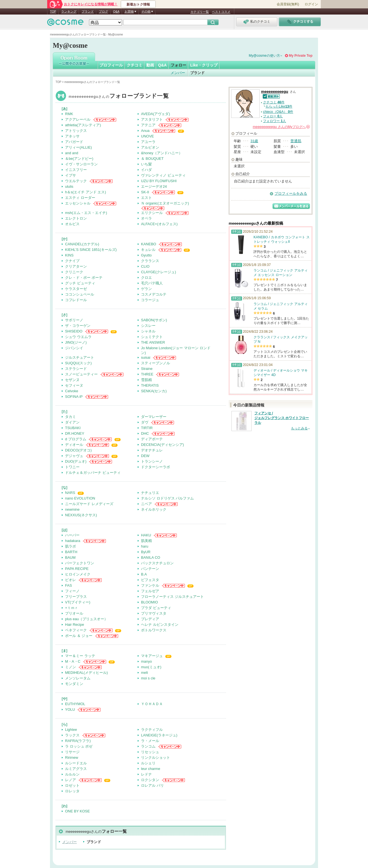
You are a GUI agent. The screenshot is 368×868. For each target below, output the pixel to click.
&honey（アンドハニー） (162, 153)
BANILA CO (151, 557)
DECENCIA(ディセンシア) (163, 445)
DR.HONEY (75, 433)
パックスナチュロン (157, 563)
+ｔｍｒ (72, 608)
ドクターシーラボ (156, 467)
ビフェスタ (150, 580)
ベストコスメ (221, 12)
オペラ (146, 218)
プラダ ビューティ (156, 608)
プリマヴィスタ (154, 613)
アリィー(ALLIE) (78, 147)
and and (72, 153)
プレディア (150, 619)
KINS (69, 255)
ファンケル (150, 585)
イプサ (71, 175)
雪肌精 (146, 380)
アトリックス (76, 131)
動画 (150, 65)
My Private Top (301, 56)
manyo (146, 661)
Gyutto (146, 255)
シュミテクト (152, 337)
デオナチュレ (152, 450)
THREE (147, 374)
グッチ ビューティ (80, 283)
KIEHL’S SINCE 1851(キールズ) (91, 250)
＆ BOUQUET (152, 159)
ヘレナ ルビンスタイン (160, 625)
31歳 (254, 141)
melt (144, 673)
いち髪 (146, 164)
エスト (146, 198)
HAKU (146, 535)
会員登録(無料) (288, 4)
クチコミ (135, 65)
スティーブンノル (156, 363)
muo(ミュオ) (151, 667)
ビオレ (71, 580)
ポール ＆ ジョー (79, 636)
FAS (69, 585)
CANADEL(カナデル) (82, 244)
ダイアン (72, 422)
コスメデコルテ (154, 294)
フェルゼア (150, 591)
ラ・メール (150, 741)
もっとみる (299, 428)
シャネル (148, 331)
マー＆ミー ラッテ (80, 656)
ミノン (71, 667)
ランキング (69, 11)
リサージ (72, 752)
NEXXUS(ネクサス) (81, 515)
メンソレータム (78, 678)
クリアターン (76, 266)
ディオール (74, 445)
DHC (145, 433)
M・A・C (73, 661)
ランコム (148, 746)
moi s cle (148, 678)
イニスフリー (76, 170)
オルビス (72, 224)
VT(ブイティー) (78, 602)
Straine (147, 369)
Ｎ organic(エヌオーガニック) (165, 203)
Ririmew (72, 758)
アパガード (74, 142)
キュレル (148, 250)
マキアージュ (152, 656)
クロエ (146, 278)
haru (145, 546)
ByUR (146, 552)
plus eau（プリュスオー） (86, 619)
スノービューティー (81, 374)
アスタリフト (152, 119)
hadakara (73, 541)
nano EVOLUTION (80, 498)
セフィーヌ (74, 385)
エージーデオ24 (154, 186)
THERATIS (150, 385)
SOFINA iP (74, 397)
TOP (53, 11)
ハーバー (72, 535)
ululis (69, 186)
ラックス (72, 735)
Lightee (71, 730)
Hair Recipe (75, 625)
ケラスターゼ (76, 289)
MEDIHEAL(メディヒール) (86, 673)
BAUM (70, 557)
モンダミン (74, 684)
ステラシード (76, 369)
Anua (145, 131)
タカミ (71, 417)
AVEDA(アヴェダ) (156, 114)
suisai (146, 357)
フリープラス (76, 597)
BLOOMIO (150, 602)
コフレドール (76, 300)
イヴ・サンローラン (81, 164)
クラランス (150, 261)
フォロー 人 (273, 116)
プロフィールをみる (291, 193)
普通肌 (296, 141)
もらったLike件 (279, 106)
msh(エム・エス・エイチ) (86, 213)
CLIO (145, 266)
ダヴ (145, 422)
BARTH (71, 552)
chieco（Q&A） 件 (278, 112)
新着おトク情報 (138, 4)
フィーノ (72, 591)
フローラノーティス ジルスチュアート (172, 597)
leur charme (151, 769)
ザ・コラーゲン (78, 326)
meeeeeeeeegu (119, 97)
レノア (71, 780)
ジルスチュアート (80, 357)
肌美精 (146, 541)
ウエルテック (76, 181)
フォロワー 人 (274, 121)
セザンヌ (72, 380)
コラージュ (150, 300)
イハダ (146, 170)
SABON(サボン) (154, 320)
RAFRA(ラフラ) (78, 741)
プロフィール (111, 65)
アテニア (148, 125)
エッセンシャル (78, 203)
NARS (70, 493)
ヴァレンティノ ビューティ (163, 175)
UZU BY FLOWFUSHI (159, 181)
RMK (69, 114)
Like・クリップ (204, 65)
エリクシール (152, 213)
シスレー (148, 326)
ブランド (88, 11)
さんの (281, 127)
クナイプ (72, 261)
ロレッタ (72, 791)
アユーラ (148, 142)
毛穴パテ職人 (152, 283)
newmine (72, 509)
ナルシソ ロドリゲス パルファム (167, 498)
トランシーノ (152, 461)
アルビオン (150, 147)
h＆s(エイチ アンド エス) (86, 192)
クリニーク (74, 272)
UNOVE (147, 136)
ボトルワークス (154, 630)
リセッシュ (150, 752)
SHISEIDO (74, 331)
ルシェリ (148, 763)
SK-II (145, 192)
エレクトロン (76, 218)
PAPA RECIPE (77, 569)
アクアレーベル (78, 119)
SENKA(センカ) (154, 391)
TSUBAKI (73, 428)
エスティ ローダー (80, 198)
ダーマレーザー (154, 417)
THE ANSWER (153, 342)
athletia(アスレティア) (83, 125)
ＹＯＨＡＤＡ (152, 704)
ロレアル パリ (152, 785)
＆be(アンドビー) (79, 159)
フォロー (178, 65)
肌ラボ (71, 546)
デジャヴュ (74, 456)
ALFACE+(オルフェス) (159, 224)
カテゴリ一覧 (200, 12)
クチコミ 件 (274, 102)
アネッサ (72, 136)
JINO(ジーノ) (76, 342)
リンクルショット (156, 758)
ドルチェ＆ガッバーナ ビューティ (93, 473)
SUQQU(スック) (78, 363)
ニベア (146, 504)
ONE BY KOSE (77, 811)
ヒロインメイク (78, 574)
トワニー (72, 467)
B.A (144, 574)
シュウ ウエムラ (78, 337)
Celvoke (72, 391)
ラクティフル (152, 730)
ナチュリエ (150, 493)
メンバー (178, 73)
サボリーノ (74, 320)
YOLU (70, 709)
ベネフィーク (76, 630)
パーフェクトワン (80, 563)
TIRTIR (147, 428)
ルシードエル (76, 763)
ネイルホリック (154, 509)
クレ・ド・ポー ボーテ (84, 278)
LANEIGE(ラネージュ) (159, 735)
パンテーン (150, 569)
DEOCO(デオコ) (78, 450)
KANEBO (149, 244)
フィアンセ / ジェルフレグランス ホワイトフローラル (282, 418)
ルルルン (72, 774)
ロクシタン (150, 780)
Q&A (116, 11)
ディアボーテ (152, 439)
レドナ (146, 774)
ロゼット (72, 785)
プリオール (74, 613)
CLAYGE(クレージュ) (158, 272)
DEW (145, 456)
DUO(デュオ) (76, 461)
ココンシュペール (80, 294)
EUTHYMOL (75, 704)
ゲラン (146, 289)
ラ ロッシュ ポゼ (79, 746)
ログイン (311, 4)
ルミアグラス (76, 769)
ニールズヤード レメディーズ (89, 504)
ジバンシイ (74, 348)
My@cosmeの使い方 (264, 56)
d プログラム (76, 439)
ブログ (103, 11)
